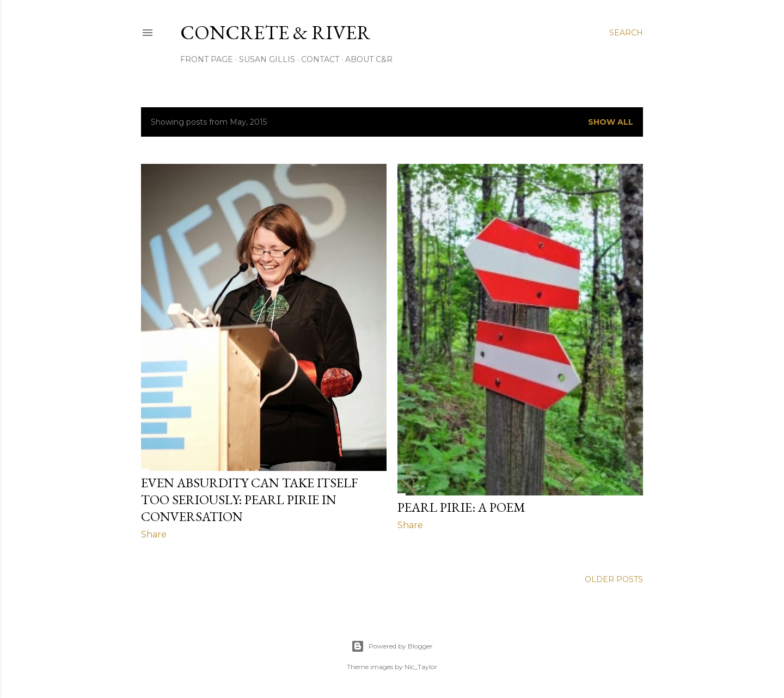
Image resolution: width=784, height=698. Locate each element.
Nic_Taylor (421, 667)
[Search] (626, 33)
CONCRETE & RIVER (275, 32)
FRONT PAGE (207, 59)
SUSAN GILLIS (267, 59)
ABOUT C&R (369, 59)
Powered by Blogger (392, 646)
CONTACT (320, 59)
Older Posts (614, 579)
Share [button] (154, 534)
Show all (611, 122)
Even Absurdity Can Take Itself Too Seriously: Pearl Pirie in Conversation (249, 500)
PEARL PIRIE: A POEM (461, 507)
